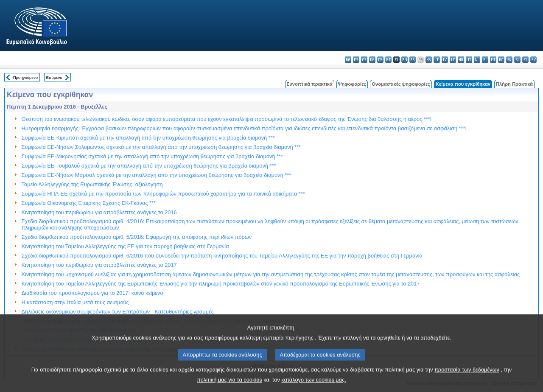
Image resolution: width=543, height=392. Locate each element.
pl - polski (485, 60)
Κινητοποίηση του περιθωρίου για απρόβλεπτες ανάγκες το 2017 (99, 265)
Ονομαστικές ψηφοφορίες (401, 84)
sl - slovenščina (517, 60)
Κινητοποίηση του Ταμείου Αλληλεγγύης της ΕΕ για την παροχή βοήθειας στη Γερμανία (125, 246)
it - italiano (437, 60)
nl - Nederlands (477, 60)
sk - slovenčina (509, 60)
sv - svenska (533, 60)
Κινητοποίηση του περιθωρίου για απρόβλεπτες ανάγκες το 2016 (99, 212)
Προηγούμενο (25, 77)
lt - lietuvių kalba (453, 60)
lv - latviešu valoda (445, 60)
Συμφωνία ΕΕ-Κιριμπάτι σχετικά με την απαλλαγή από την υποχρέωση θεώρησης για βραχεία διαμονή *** (148, 138)
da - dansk (372, 60)
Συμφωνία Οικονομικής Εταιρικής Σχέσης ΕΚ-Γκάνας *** (89, 203)
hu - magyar (461, 60)
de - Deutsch (380, 60)
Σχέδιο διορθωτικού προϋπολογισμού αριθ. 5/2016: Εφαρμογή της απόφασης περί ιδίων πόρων (137, 237)
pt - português (493, 60)
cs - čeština (364, 60)
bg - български (348, 60)
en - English (404, 60)
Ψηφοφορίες (352, 84)
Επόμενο (54, 77)
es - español (356, 60)
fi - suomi (525, 60)
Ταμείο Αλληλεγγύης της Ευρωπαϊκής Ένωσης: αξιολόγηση (92, 184)
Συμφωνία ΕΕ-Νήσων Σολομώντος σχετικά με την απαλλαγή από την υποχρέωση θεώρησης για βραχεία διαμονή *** (161, 147)
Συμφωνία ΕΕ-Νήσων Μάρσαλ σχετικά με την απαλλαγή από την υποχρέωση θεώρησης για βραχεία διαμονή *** (157, 175)
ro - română (501, 60)
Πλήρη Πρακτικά (514, 84)
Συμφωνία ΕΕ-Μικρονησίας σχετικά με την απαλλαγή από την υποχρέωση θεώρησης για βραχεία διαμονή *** (152, 156)
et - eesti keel (388, 60)
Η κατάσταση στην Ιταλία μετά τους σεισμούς (75, 302)
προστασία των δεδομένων (467, 378)
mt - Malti (469, 60)
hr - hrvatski (429, 60)
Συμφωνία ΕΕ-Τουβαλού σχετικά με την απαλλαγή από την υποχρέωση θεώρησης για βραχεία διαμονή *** (149, 166)
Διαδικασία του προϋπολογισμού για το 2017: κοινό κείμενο (92, 293)
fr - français (413, 60)
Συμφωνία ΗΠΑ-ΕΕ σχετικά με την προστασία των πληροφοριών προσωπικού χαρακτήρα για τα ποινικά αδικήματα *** (163, 194)
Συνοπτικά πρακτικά (310, 84)
